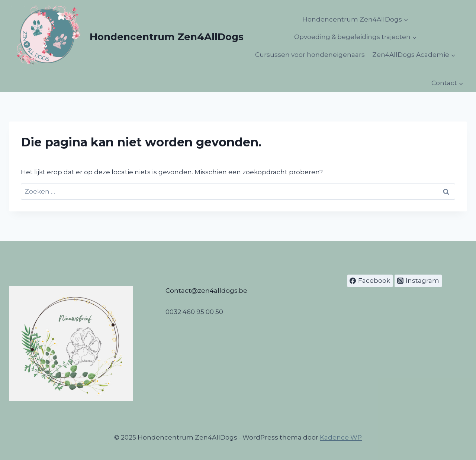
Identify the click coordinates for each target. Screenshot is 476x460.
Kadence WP (341, 437)
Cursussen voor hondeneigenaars (310, 55)
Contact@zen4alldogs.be (206, 291)
